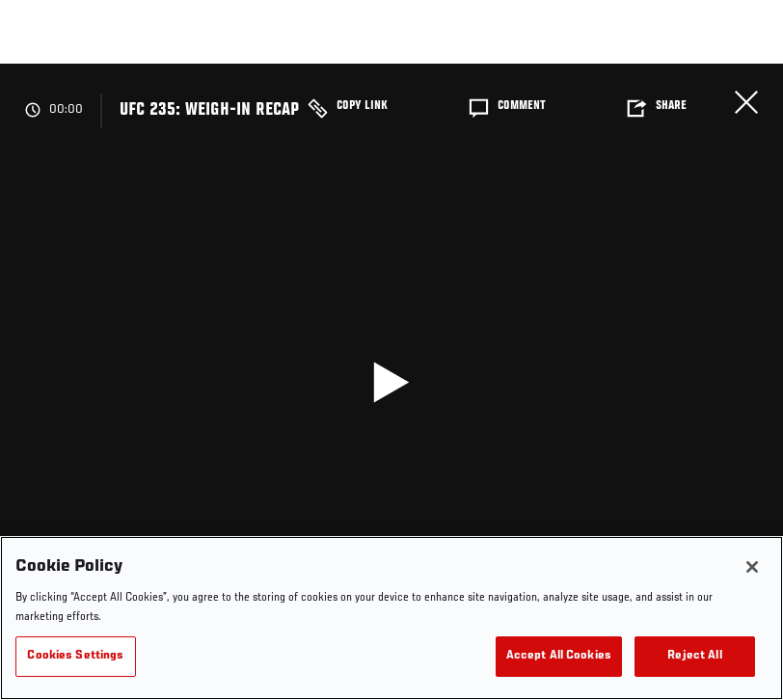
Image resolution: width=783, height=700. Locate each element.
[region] (391, 618)
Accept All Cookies (559, 656)
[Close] (752, 567)
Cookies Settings (75, 656)
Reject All (694, 656)
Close (746, 102)
